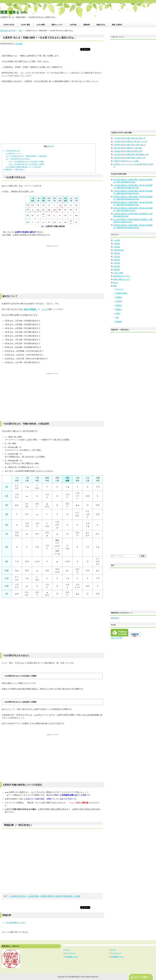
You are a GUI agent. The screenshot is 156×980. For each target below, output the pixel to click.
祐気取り (119, 309)
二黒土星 (117, 257)
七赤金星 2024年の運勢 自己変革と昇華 (128, 151)
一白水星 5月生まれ (12, 151)
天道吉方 (119, 301)
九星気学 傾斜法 (121, 293)
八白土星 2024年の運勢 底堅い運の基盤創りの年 (131, 155)
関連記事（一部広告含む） (14, 170)
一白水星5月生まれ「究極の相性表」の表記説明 (26, 156)
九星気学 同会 (118, 250)
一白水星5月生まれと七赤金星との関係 (26, 164)
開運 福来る (115, 618)
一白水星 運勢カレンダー (15, 923)
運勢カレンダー (57, 25)
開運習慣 (119, 322)
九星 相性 (73, 25)
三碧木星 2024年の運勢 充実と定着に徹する (129, 145)
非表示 (51, 146)
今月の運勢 (41, 25)
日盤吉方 (119, 305)
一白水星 (18, 44)
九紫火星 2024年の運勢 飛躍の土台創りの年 (129, 158)
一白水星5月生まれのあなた (18, 159)
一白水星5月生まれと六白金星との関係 (26, 162)
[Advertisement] (52, 110)
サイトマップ (70, 953)
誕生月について (13, 153)
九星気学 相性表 (47, 896)
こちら (44, 309)
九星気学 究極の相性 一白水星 (68, 896)
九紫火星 (117, 253)
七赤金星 (117, 244)
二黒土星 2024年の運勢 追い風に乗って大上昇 (130, 141)
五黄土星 (117, 260)
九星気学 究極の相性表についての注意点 (23, 167)
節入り (116, 283)
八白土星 (117, 263)
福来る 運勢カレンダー (122, 279)
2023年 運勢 (25, 25)
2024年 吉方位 (9, 25)
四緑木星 (117, 270)
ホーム (68, 950)
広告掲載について (72, 957)
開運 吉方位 (101, 25)
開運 (115, 286)
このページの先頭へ (141, 977)
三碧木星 (117, 247)
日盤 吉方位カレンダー (122, 276)
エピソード (119, 289)
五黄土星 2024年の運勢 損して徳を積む (128, 148)
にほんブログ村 (116, 638)
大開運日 (119, 297)
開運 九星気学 (117, 25)
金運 (117, 318)
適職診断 (87, 25)
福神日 (118, 313)
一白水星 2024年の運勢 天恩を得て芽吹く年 (129, 138)
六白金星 (117, 266)
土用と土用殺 (118, 273)
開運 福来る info (14, 12)
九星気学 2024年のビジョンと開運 (126, 161)
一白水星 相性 (33, 896)
